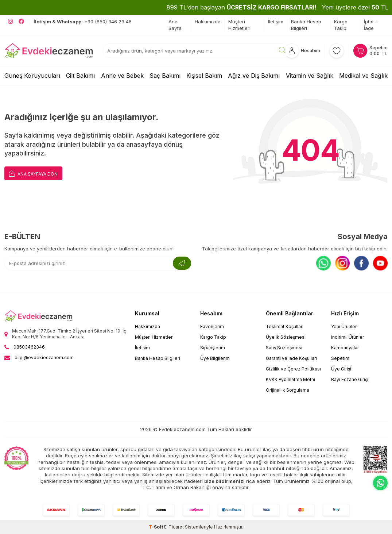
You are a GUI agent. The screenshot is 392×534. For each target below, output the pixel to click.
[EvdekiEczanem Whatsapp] (380, 483)
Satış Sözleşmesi (284, 348)
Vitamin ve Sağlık (310, 76)
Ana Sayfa (175, 25)
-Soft (156, 527)
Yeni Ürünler (344, 326)
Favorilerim (212, 326)
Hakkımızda (208, 22)
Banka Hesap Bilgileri (306, 25)
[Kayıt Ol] (182, 263)
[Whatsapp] (323, 263)
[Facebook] (361, 263)
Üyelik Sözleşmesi (286, 337)
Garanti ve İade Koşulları (291, 358)
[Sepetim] (370, 51)
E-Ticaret (174, 527)
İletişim (276, 22)
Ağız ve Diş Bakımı (254, 76)
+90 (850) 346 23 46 (83, 22)
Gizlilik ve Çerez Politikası (293, 369)
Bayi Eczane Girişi (350, 379)
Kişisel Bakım (204, 76)
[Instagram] (342, 263)
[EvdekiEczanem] (49, 51)
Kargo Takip (213, 337)
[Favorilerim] (337, 51)
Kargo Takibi (341, 25)
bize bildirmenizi (224, 481)
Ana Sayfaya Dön (33, 173)
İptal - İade (370, 25)
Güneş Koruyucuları (32, 76)
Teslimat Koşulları (285, 326)
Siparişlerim (213, 348)
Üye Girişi (341, 369)
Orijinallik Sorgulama (288, 390)
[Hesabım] (302, 51)
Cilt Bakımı (80, 76)
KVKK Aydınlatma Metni (290, 379)
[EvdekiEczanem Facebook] (21, 22)
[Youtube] (380, 263)
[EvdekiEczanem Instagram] (10, 22)
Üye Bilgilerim (215, 358)
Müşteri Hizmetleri (239, 25)
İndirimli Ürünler (348, 337)
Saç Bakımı (165, 76)
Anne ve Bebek (122, 76)
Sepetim (340, 358)
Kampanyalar (345, 348)
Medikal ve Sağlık (363, 76)
